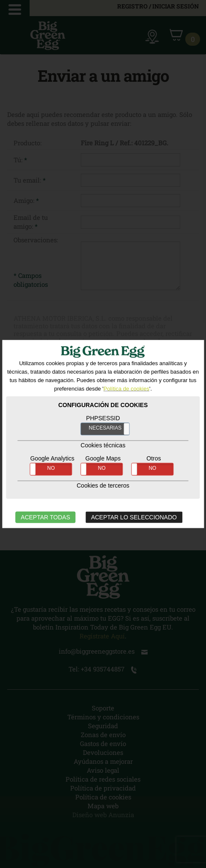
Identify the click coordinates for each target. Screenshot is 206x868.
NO (51, 468)
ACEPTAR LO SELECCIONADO (134, 517)
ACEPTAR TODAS (45, 517)
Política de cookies (126, 388)
